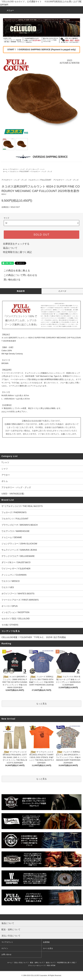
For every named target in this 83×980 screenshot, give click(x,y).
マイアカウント (7, 942)
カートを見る (48, 948)
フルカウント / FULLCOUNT (19, 172)
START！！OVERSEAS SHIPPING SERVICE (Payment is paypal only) (41, 50)
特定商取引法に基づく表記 (17, 252)
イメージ (62, 291)
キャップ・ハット (39, 169)
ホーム (5, 169)
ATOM (53, 966)
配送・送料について (37, 963)
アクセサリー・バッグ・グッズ (20, 169)
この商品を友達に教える (15, 271)
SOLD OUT (41, 235)
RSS (48, 966)
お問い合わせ (6, 954)
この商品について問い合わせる (19, 275)
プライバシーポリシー (35, 966)
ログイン (5, 948)
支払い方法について (21, 963)
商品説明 (21, 291)
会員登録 (46, 942)
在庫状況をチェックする (16, 244)
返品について (10, 248)
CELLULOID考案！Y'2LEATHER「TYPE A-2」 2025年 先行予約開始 (34, 637)
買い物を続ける (10, 280)
